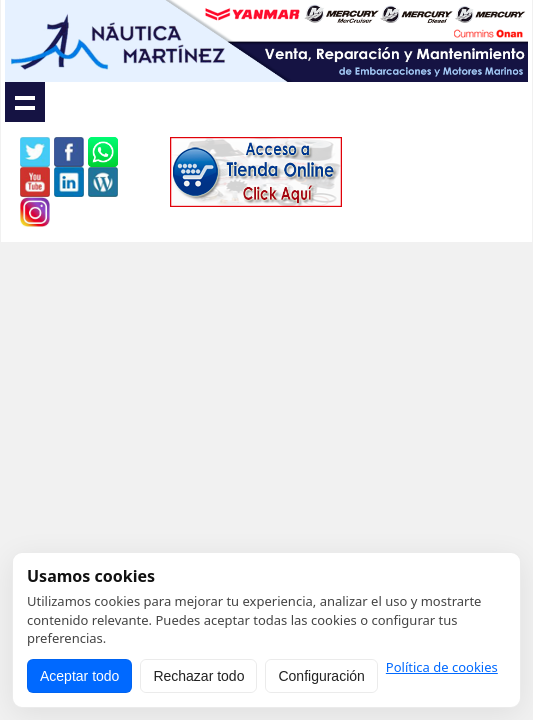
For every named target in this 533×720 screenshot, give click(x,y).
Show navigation (25, 102)
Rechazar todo (198, 676)
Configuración (321, 676)
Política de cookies (442, 667)
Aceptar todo (79, 676)
